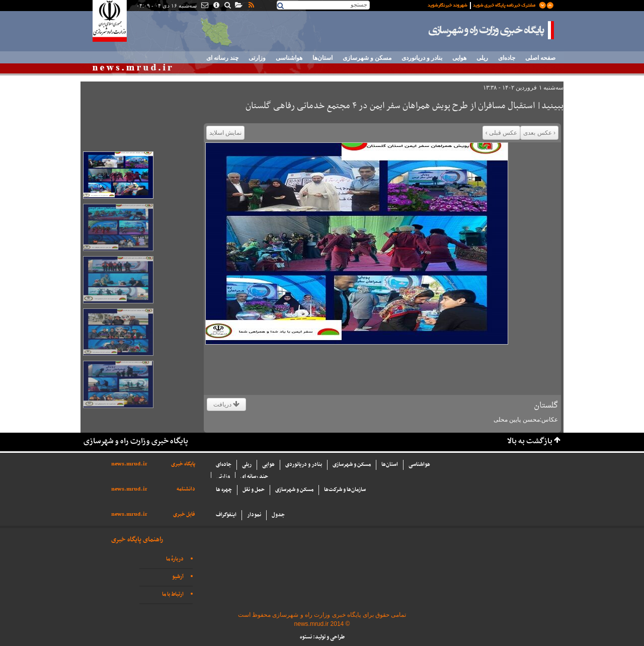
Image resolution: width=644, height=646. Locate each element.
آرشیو (178, 577)
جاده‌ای (507, 58)
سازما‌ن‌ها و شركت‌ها (345, 490)
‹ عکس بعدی (539, 133)
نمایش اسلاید (225, 133)
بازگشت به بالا (530, 441)
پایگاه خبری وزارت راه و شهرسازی (492, 30)
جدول (278, 515)
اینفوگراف (226, 515)
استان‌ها (323, 58)
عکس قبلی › (502, 133)
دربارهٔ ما (175, 559)
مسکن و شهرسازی (367, 58)
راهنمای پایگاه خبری (137, 540)
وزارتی (257, 58)
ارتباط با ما (173, 594)
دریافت (226, 405)
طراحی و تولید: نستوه (322, 637)
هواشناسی (289, 58)
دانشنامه (186, 489)
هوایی (459, 58)
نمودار (254, 515)
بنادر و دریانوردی (422, 58)
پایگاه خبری (183, 464)
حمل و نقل (254, 490)
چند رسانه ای (222, 58)
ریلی (482, 58)
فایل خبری (184, 514)
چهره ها (224, 490)
